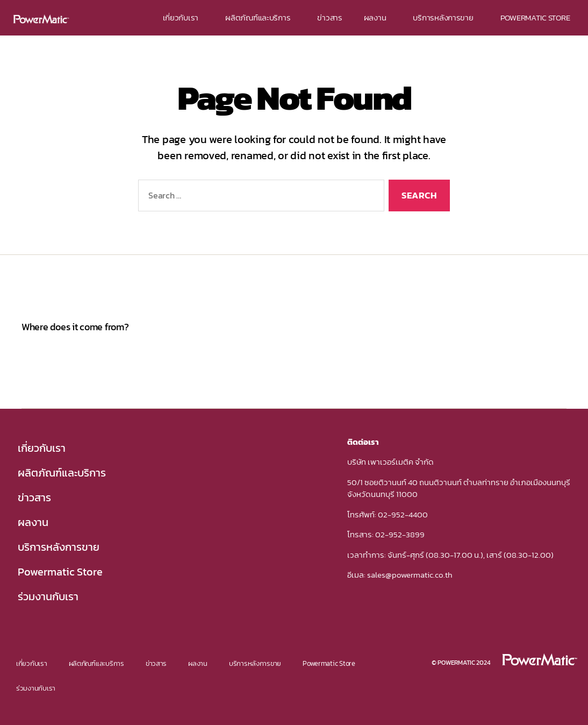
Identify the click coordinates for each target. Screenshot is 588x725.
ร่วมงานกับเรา (48, 596)
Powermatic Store (60, 572)
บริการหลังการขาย (446, 17)
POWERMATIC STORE (535, 17)
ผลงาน (378, 17)
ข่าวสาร (329, 17)
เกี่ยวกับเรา (184, 17)
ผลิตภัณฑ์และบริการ (260, 17)
